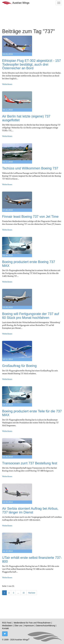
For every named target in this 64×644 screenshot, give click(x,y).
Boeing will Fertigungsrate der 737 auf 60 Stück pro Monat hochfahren (31, 316)
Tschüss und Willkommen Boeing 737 (30, 168)
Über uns (18, 626)
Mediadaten (7, 626)
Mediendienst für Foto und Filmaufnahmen (32, 623)
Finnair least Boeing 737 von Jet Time (30, 216)
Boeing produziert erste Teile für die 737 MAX (32, 413)
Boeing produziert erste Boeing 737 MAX (29, 264)
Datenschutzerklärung (45, 626)
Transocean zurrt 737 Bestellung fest (30, 463)
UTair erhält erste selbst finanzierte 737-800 (32, 559)
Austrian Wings (16, 3)
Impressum (29, 626)
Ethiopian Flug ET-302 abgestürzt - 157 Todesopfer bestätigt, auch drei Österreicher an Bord (32, 64)
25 (24, 593)
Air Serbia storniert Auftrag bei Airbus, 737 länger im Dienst (30, 510)
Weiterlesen (7, 84)
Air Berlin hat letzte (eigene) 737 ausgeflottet (26, 118)
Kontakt (5, 628)
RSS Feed (7, 623)
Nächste (32, 593)
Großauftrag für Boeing (19, 366)
